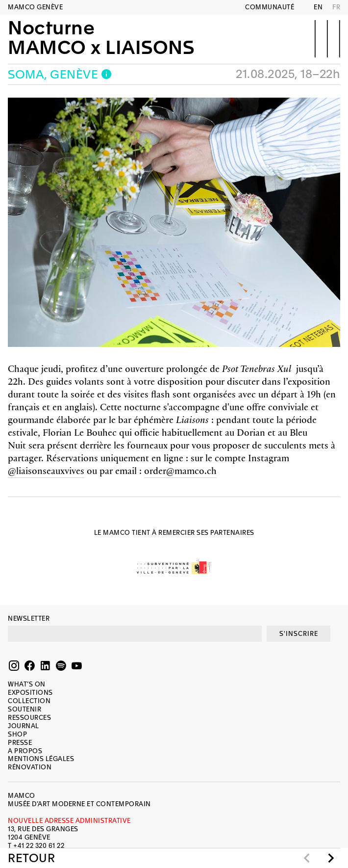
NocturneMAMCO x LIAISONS (101, 38)
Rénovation (30, 767)
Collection (29, 701)
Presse (20, 743)
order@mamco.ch (180, 470)
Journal (24, 726)
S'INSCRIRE (299, 634)
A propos (25, 751)
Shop (17, 734)
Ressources (29, 718)
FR (336, 7)
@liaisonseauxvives (46, 470)
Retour (31, 858)
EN (318, 7)
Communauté (270, 7)
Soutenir (25, 709)
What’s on (27, 684)
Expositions (30, 693)
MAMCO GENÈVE (35, 7)
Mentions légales (41, 759)
